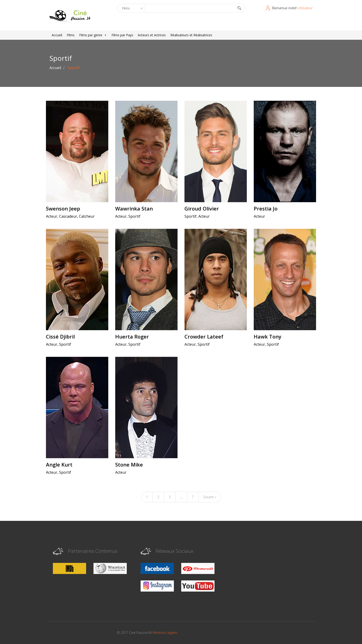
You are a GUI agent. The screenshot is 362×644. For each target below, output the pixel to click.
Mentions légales (165, 633)
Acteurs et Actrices (152, 35)
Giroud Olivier (202, 208)
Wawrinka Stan (134, 208)
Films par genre (93, 35)
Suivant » (210, 497)
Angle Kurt (59, 464)
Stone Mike (129, 464)
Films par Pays (122, 35)
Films (71, 35)
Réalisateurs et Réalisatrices (191, 35)
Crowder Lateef (204, 336)
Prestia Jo (266, 208)
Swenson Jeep (63, 208)
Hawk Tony (268, 336)
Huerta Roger (132, 336)
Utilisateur (305, 8)
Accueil (57, 35)
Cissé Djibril (60, 336)
